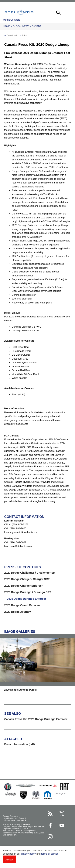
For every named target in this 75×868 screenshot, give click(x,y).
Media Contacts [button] (12, 20)
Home (7, 26)
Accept (9, 860)
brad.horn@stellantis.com (18, 546)
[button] (58, 12)
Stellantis (19, 12)
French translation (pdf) (19, 744)
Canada (36, 26)
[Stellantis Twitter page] (62, 814)
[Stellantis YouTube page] (62, 825)
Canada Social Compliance (15, 820)
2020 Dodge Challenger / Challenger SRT (30, 573)
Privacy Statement (11, 816)
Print (24, 36)
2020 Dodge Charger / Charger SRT (27, 579)
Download (12, 36)
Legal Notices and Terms (14, 818)
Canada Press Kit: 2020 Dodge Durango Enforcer (36, 719)
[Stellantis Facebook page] (50, 825)
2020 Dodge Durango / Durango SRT (28, 592)
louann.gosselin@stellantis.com (21, 532)
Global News (21, 26)
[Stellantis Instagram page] (50, 837)
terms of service (50, 854)
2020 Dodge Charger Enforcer (23, 586)
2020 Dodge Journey (17, 612)
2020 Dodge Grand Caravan (22, 605)
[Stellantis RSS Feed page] (50, 814)
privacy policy (28, 854)
